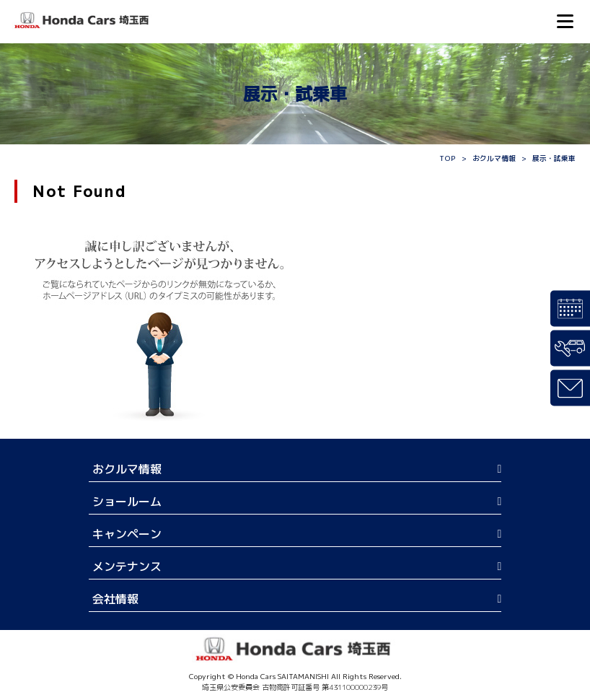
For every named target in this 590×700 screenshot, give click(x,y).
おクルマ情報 (494, 158)
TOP (448, 158)
